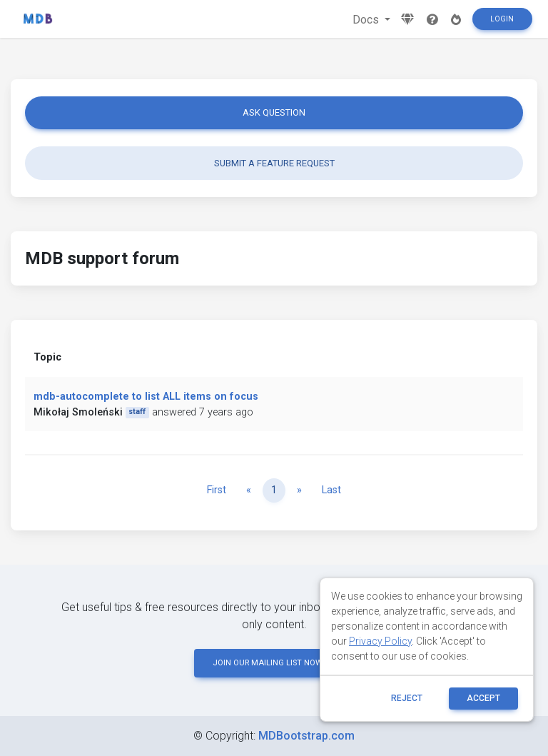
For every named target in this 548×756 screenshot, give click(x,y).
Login (502, 19)
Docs (367, 20)
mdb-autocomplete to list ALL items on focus (146, 397)
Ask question (274, 112)
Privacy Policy (380, 641)
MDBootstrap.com (306, 736)
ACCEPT (483, 698)
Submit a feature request (274, 163)
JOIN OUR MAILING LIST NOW (274, 663)
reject (407, 698)
